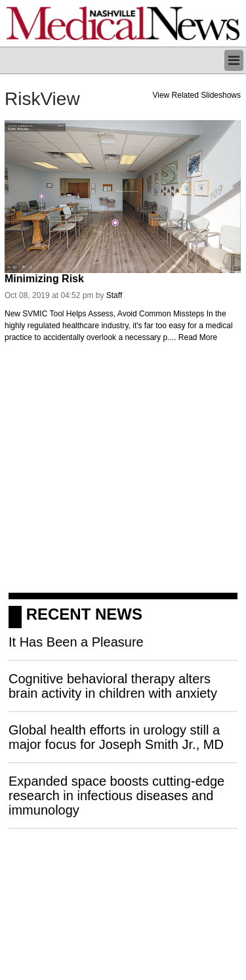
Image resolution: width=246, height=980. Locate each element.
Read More (198, 337)
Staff (114, 295)
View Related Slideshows (196, 95)
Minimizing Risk (44, 279)
